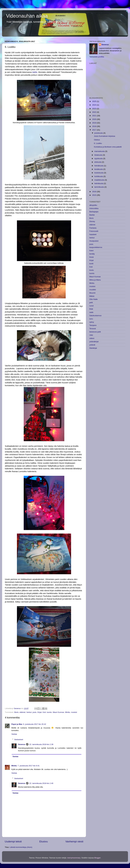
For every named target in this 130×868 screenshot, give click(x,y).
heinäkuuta (99, 166)
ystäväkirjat (94, 342)
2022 (95, 112)
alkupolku (93, 205)
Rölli (91, 309)
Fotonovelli (94, 231)
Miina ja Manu (95, 280)
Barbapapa (94, 212)
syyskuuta (99, 158)
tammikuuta (99, 187)
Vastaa (14, 734)
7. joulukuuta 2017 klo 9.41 (29, 766)
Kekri (91, 251)
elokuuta (98, 162)
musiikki (93, 290)
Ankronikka (94, 208)
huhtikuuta (99, 176)
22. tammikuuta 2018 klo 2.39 (41, 744)
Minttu (68, 712)
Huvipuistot (94, 241)
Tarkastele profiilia (97, 57)
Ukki (91, 335)
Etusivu (44, 841)
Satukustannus (95, 316)
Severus (22, 744)
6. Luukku (98, 143)
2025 (95, 101)
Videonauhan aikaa (27, 16)
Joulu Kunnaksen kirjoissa (105, 136)
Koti (44, 712)
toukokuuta (99, 173)
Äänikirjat (93, 348)
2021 (95, 116)
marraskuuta (100, 151)
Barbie (92, 215)
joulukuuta (99, 133)
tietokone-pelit (95, 332)
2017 (95, 130)
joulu (34, 712)
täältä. (35, 72)
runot (91, 306)
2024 (95, 105)
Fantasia (93, 228)
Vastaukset (19, 739)
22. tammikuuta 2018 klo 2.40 (41, 783)
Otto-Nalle (94, 299)
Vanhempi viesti (74, 841)
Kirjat (39, 712)
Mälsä (92, 296)
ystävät (92, 345)
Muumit (92, 293)
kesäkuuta (99, 169)
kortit (91, 264)
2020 (95, 119)
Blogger (97, 858)
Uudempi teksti (13, 841)
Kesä (91, 257)
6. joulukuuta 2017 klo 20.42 (35, 724)
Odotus (97, 140)
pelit (91, 303)
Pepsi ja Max (17, 724)
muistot (74, 712)
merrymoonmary (74, 858)
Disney (92, 221)
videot (92, 338)
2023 (95, 109)
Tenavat (93, 329)
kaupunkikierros (96, 247)
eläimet (22, 712)
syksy (92, 322)
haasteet (93, 234)
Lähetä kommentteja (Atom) (21, 847)
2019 (95, 123)
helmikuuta (99, 183)
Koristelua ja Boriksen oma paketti (108, 147)
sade (91, 312)
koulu (92, 270)
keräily (92, 254)
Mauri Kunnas (58, 712)
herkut (29, 712)
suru (91, 319)
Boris (16, 712)
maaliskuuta (100, 180)
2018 (95, 126)
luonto (49, 712)
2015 (95, 195)
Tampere (93, 325)
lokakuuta (99, 155)
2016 (95, 192)
